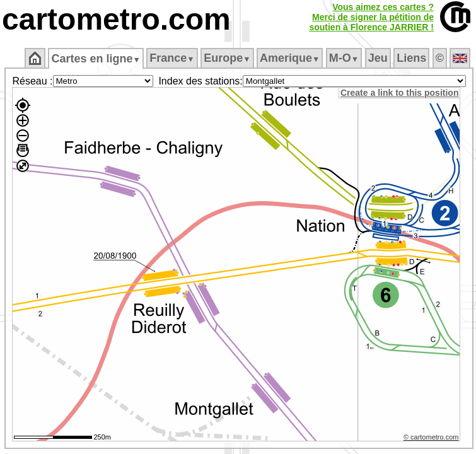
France (172, 58)
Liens (411, 58)
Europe (227, 58)
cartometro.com (116, 19)
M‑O (344, 58)
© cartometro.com (431, 437)
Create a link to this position (399, 93)
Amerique (290, 58)
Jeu (378, 58)
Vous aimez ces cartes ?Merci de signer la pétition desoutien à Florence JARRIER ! (371, 17)
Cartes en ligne (96, 59)
